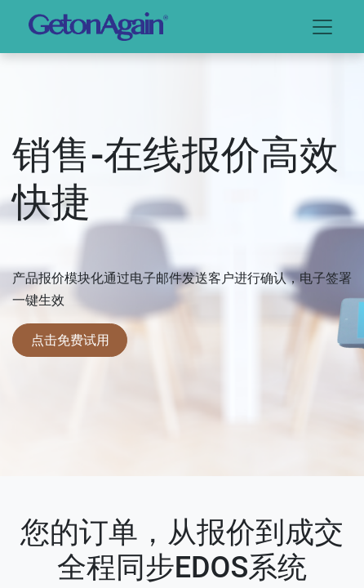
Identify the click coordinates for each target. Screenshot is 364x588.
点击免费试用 (70, 340)
